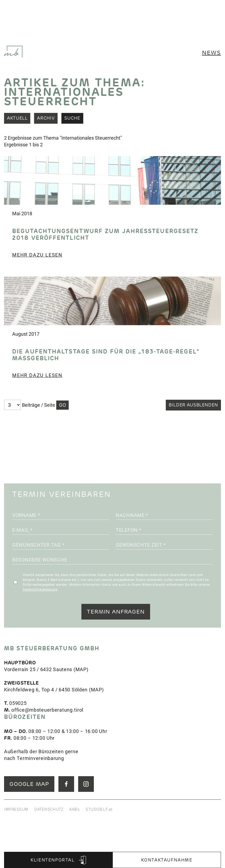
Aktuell (17, 118)
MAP (81, 669)
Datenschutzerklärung (40, 589)
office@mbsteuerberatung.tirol (47, 710)
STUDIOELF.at (99, 809)
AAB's (75, 809)
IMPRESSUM (16, 809)
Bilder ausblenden (193, 405)
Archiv (46, 118)
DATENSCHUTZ (49, 809)
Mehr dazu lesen (37, 255)
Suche (72, 118)
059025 (18, 703)
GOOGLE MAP (29, 784)
